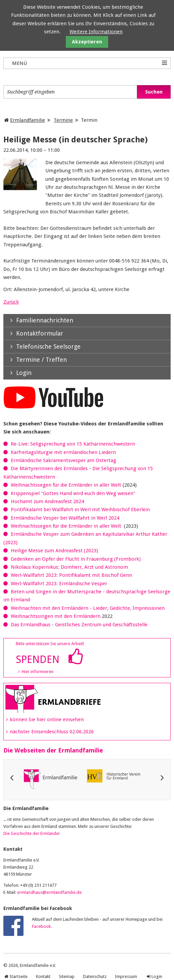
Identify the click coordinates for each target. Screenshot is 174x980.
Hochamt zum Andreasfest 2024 (47, 501)
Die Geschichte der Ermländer (32, 833)
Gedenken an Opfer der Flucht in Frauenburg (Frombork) (76, 559)
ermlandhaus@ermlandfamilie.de (49, 892)
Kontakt (43, 976)
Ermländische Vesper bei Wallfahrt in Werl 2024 (65, 518)
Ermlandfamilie (28, 120)
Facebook (41, 926)
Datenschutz (95, 976)
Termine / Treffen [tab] (35, 360)
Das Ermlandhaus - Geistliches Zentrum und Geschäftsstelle (79, 625)
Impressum (126, 976)
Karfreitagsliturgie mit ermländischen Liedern (63, 452)
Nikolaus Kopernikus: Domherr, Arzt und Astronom (69, 567)
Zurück (11, 302)
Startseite (18, 976)
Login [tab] (17, 373)
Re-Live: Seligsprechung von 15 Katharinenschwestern (73, 444)
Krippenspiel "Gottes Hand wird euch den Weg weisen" (73, 493)
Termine (63, 120)
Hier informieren (38, 672)
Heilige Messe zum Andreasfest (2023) (54, 551)
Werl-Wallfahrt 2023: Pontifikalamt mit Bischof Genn (71, 575)
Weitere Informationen (96, 32)
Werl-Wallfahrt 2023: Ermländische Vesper (59, 584)
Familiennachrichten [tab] (38, 320)
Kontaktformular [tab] (33, 333)
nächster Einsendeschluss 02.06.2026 (52, 732)
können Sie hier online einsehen (47, 720)
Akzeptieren (87, 42)
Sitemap (67, 976)
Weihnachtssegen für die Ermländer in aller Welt (66, 485)
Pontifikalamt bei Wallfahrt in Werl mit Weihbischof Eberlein (80, 510)
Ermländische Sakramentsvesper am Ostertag (63, 460)
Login (157, 976)
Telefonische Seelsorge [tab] (42, 346)
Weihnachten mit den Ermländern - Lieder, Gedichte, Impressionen (88, 608)
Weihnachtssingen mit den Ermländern (56, 616)
